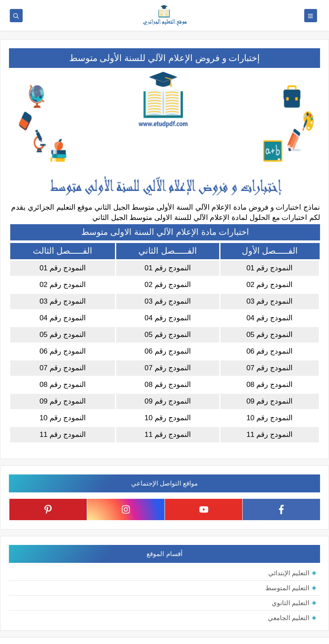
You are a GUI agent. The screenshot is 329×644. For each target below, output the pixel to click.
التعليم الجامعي (289, 618)
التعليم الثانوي (291, 603)
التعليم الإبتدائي (289, 573)
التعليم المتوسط (287, 588)
